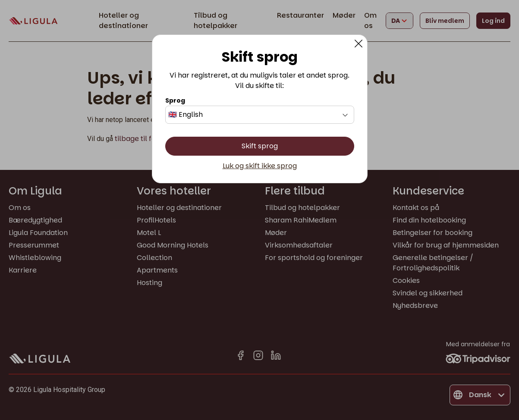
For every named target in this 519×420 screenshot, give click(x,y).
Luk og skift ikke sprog (260, 166)
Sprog (175, 100)
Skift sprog (260, 146)
